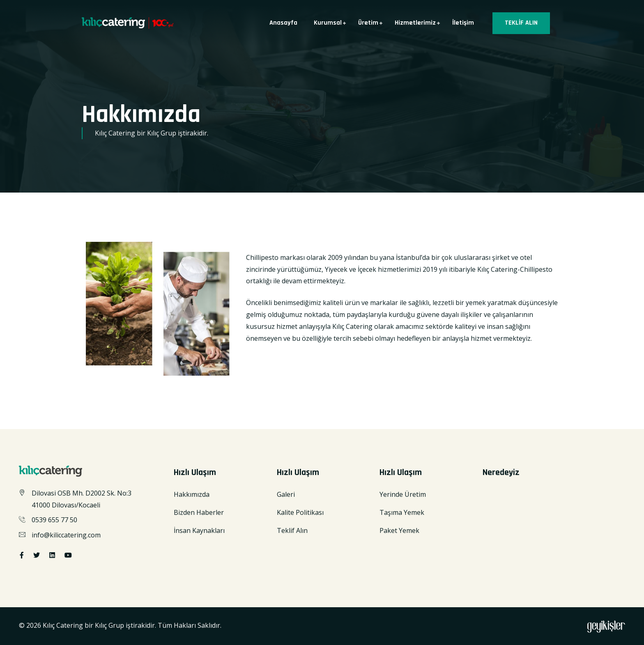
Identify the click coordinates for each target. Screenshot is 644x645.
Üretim (368, 23)
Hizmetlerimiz (415, 23)
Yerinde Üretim (403, 494)
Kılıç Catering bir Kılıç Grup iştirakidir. (100, 625)
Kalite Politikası (300, 512)
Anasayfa (283, 23)
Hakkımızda (192, 494)
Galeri (286, 494)
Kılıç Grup (162, 133)
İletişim (463, 23)
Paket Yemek (399, 530)
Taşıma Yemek (402, 512)
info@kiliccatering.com (66, 535)
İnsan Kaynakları (199, 530)
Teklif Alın (292, 530)
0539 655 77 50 (54, 520)
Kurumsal (328, 23)
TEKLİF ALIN (521, 23)
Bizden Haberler (199, 512)
